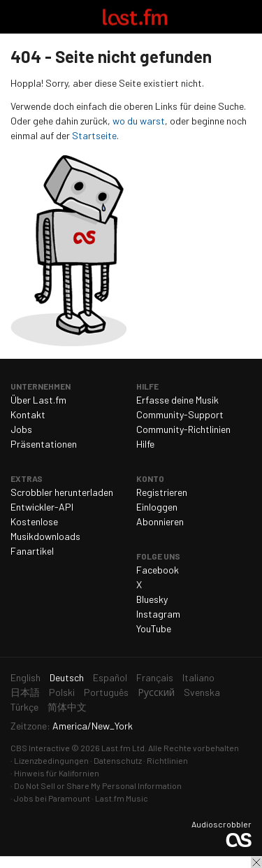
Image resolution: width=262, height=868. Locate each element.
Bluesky (152, 599)
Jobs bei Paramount (52, 798)
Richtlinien (167, 760)
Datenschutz (118, 760)
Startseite (94, 135)
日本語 (25, 692)
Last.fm (135, 17)
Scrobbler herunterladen (62, 492)
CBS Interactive (40, 748)
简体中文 (67, 707)
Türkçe (24, 707)
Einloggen (157, 507)
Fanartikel (32, 551)
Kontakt (28, 414)
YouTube (154, 628)
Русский (156, 692)
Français (155, 677)
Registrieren (162, 492)
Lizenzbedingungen (51, 760)
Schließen (256, 862)
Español (110, 677)
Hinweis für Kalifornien (57, 773)
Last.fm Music (122, 798)
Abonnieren (160, 521)
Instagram (158, 614)
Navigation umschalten (17, 17)
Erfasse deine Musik (177, 400)
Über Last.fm (38, 400)
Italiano (198, 677)
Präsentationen (44, 444)
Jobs (21, 429)
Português (106, 692)
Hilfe (145, 444)
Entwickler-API (42, 507)
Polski (62, 692)
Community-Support (180, 414)
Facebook (158, 570)
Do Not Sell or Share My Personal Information (98, 785)
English (26, 677)
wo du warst (139, 121)
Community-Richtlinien (183, 429)
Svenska (202, 692)
